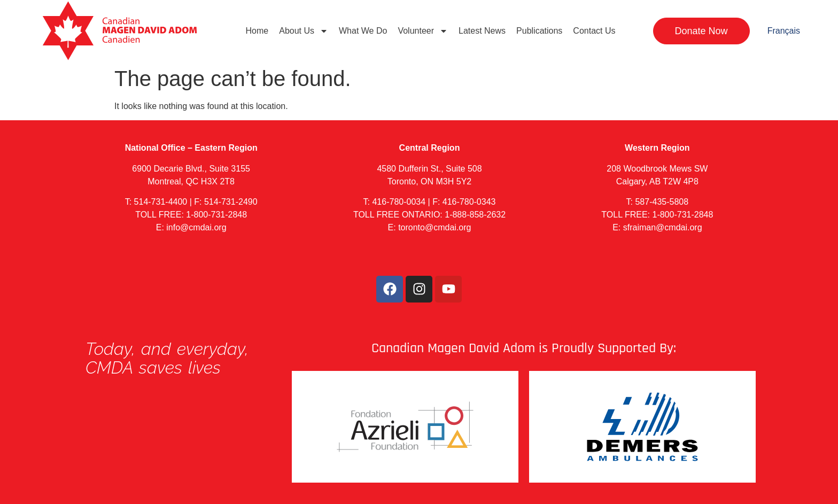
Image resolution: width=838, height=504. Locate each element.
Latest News (482, 31)
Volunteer (423, 31)
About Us (304, 31)
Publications (539, 31)
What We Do (363, 31)
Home (257, 31)
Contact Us (594, 31)
